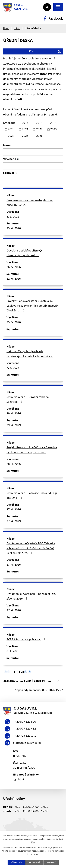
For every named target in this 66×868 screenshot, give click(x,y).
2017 (25, 123)
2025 (25, 136)
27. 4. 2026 (14, 510)
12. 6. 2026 (14, 279)
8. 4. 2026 (13, 651)
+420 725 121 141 (25, 736)
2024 (11, 136)
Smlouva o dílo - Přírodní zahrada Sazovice (28, 400)
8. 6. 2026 (13, 217)
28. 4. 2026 (14, 464)
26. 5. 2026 (14, 267)
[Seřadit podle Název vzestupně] (13, 145)
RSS (45, 51)
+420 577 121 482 (25, 729)
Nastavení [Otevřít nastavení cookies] (51, 863)
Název (7, 145)
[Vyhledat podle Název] (33, 152)
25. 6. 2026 (14, 228)
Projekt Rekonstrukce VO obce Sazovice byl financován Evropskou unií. (32, 450)
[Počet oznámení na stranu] (53, 681)
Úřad (17, 28)
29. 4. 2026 (14, 414)
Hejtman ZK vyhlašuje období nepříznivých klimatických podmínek (33, 354)
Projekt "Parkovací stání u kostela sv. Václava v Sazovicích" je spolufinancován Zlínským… (32, 306)
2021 (25, 130)
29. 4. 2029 (14, 425)
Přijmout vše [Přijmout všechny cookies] (16, 863)
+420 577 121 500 (25, 722)
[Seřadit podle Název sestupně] (13, 146)
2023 (54, 130)
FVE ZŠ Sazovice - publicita (26, 640)
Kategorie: (10, 123)
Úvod (6, 28)
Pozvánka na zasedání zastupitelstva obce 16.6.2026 (30, 203)
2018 (39, 123)
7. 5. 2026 (13, 368)
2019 (53, 123)
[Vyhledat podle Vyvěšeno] (33, 166)
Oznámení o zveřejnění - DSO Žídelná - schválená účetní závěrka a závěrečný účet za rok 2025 (31, 548)
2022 (39, 130)
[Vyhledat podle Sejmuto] (33, 179)
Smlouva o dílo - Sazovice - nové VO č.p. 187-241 (32, 496)
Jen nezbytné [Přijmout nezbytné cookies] (34, 863)
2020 (11, 130)
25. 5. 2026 (14, 322)
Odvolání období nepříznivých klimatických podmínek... (26, 253)
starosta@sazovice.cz (27, 743)
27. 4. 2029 (14, 521)
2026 (39, 136)
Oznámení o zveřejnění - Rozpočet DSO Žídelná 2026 (31, 596)
